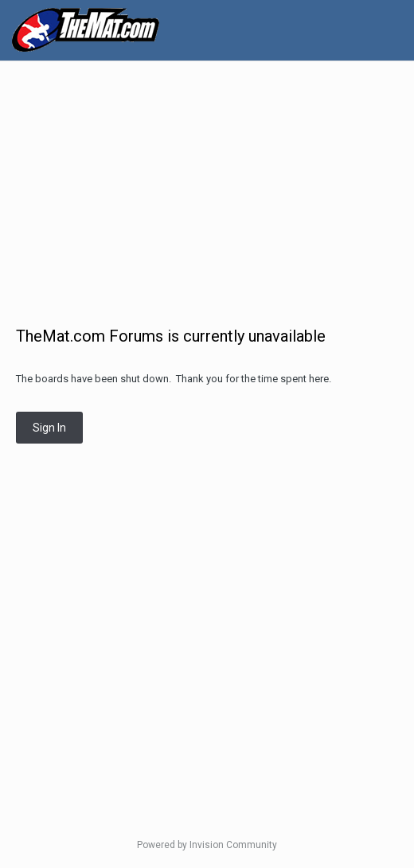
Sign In (49, 428)
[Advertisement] (211, 185)
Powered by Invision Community (207, 845)
